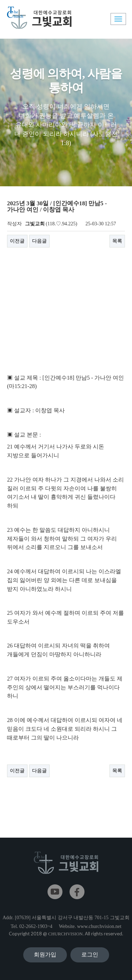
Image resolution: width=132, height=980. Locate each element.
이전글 (17, 241)
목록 (117, 241)
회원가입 (45, 955)
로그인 (90, 955)
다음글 (39, 241)
